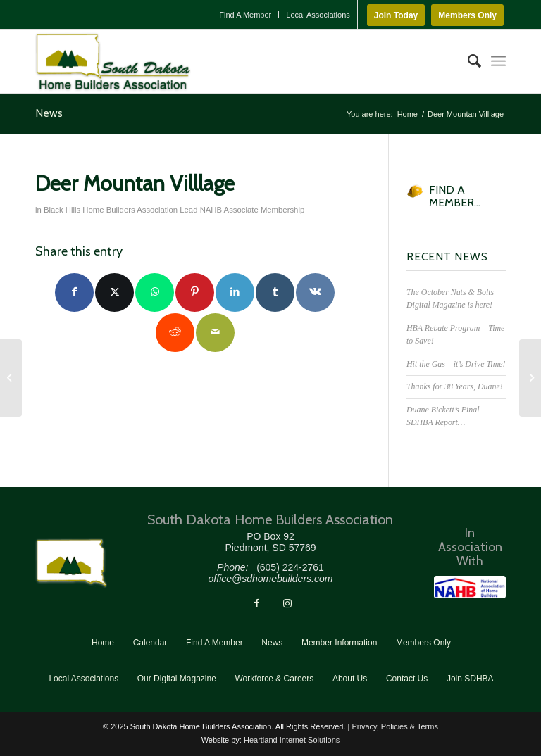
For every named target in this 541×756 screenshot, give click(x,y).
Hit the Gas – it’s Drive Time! (456, 364)
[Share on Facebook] (74, 292)
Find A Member (245, 15)
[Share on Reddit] (175, 333)
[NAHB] (470, 587)
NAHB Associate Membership (253, 210)
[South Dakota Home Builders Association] (113, 61)
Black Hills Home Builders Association (111, 210)
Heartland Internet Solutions (292, 740)
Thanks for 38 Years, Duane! (455, 386)
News (49, 113)
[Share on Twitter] (114, 292)
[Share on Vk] (315, 292)
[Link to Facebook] (256, 603)
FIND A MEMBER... (455, 196)
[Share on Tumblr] (275, 292)
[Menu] (498, 61)
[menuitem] (245, 15)
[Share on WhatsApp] (155, 292)
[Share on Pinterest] (195, 292)
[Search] (467, 61)
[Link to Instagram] (287, 603)
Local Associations (318, 15)
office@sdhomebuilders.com (271, 579)
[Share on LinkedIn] (235, 292)
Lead (188, 210)
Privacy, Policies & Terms (394, 726)
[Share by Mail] (215, 333)
